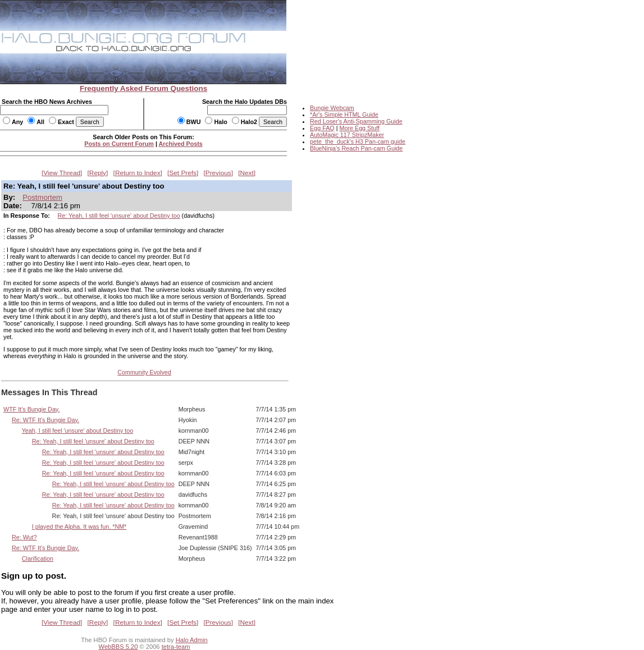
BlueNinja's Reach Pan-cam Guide (356, 148)
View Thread (62, 173)
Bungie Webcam (332, 108)
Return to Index (138, 173)
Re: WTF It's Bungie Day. (45, 420)
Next (247, 173)
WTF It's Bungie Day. (31, 409)
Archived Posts (181, 144)
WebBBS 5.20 (118, 647)
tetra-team (176, 647)
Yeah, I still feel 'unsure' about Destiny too (78, 431)
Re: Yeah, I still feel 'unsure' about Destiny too (119, 216)
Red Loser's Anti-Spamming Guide (356, 121)
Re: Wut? (24, 537)
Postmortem (42, 197)
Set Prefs (183, 173)
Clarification (38, 559)
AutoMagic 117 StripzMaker (347, 135)
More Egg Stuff (359, 128)
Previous (218, 173)
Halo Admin (192, 640)
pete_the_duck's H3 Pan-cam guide (358, 141)
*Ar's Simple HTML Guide (344, 115)
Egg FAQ (322, 128)
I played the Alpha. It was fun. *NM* (79, 527)
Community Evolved (144, 372)
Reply (98, 173)
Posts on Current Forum (119, 144)
